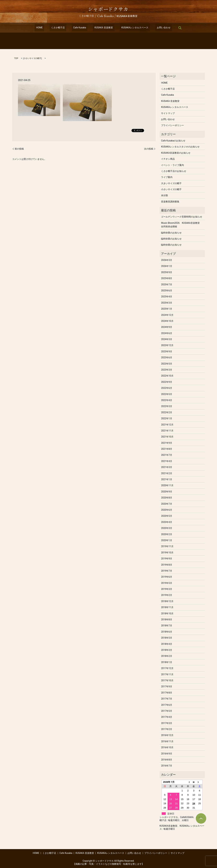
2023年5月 (167, 364)
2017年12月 (167, 668)
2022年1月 (167, 418)
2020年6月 (167, 510)
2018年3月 (167, 650)
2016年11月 (167, 741)
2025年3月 (167, 303)
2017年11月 (167, 674)
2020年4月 (167, 522)
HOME (47, 28)
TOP (16, 58)
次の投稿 (149, 149)
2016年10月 (167, 747)
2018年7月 (167, 626)
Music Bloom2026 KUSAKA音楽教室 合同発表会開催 (181, 225)
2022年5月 (167, 394)
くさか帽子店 (62, 28)
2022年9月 (167, 382)
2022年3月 (167, 406)
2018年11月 (167, 607)
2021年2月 (167, 473)
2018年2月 (167, 656)
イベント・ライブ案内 (172, 165)
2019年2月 (167, 595)
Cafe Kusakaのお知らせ (173, 141)
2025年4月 (167, 297)
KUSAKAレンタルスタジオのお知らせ (180, 147)
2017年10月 (167, 680)
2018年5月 (167, 638)
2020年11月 (167, 485)
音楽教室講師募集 (170, 202)
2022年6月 (167, 388)
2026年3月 (167, 260)
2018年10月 (167, 613)
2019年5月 (167, 583)
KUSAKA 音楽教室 (102, 28)
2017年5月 (167, 711)
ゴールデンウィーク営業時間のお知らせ (182, 217)
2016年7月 (167, 766)
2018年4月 (167, 644)
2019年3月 (167, 589)
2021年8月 (167, 449)
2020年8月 (167, 498)
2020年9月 (167, 492)
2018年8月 (167, 620)
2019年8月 (167, 565)
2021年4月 (167, 461)
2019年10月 (167, 553)
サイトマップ (168, 113)
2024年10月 (167, 321)
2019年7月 (167, 571)
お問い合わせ (156, 28)
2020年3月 (167, 528)
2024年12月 (167, 315)
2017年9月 (167, 686)
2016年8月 (167, 760)
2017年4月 (167, 717)
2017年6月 (167, 705)
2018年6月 (167, 632)
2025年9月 (167, 272)
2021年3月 (167, 467)
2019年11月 (167, 546)
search (171, 28)
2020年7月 (167, 504)
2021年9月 (167, 443)
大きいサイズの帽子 (171, 183)
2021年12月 (167, 425)
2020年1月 (167, 540)
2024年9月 (167, 327)
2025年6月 (167, 291)
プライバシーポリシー (172, 125)
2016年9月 (167, 754)
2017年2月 (167, 729)
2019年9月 (167, 559)
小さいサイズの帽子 (32, 58)
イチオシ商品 (168, 159)
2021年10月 (167, 437)
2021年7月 (167, 455)
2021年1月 (167, 479)
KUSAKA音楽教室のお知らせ (176, 153)
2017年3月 (167, 723)
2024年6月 (167, 333)
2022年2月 (167, 412)
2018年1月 (167, 662)
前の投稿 (19, 149)
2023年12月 (167, 345)
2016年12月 (167, 735)
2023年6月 (167, 357)
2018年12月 (167, 601)
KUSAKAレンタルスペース (130, 28)
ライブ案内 (167, 177)
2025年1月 (167, 309)
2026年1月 (167, 266)
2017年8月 (167, 693)
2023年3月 (167, 370)
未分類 (164, 195)
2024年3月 (167, 339)
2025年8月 (167, 278)
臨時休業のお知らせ (171, 233)
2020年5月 (167, 516)
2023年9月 (167, 351)
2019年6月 (167, 577)
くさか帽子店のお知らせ (174, 171)
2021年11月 (167, 431)
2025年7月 (167, 284)
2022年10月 (167, 376)
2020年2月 (167, 534)
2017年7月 (167, 699)
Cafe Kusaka (81, 28)
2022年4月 (167, 400)
